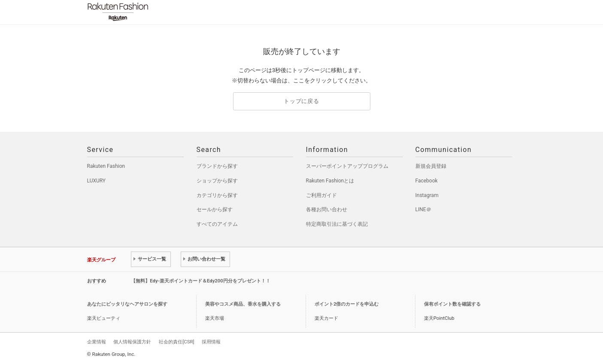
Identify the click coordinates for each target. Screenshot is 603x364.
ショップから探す (217, 181)
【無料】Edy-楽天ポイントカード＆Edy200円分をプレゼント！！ (201, 281)
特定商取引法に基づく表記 (337, 224)
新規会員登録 (431, 166)
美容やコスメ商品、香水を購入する (243, 304)
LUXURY (97, 181)
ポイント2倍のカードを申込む (347, 304)
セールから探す (215, 209)
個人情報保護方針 (132, 342)
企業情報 (97, 342)
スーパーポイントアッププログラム (347, 166)
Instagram (427, 195)
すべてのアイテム (217, 224)
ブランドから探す (217, 166)
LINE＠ (423, 209)
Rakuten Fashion (154, 12)
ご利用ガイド (321, 195)
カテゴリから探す (217, 195)
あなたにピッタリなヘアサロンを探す (127, 304)
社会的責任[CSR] (176, 342)
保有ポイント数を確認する (452, 304)
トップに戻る (301, 101)
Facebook (427, 181)
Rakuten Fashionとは (330, 181)
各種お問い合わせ (327, 209)
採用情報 (211, 342)
